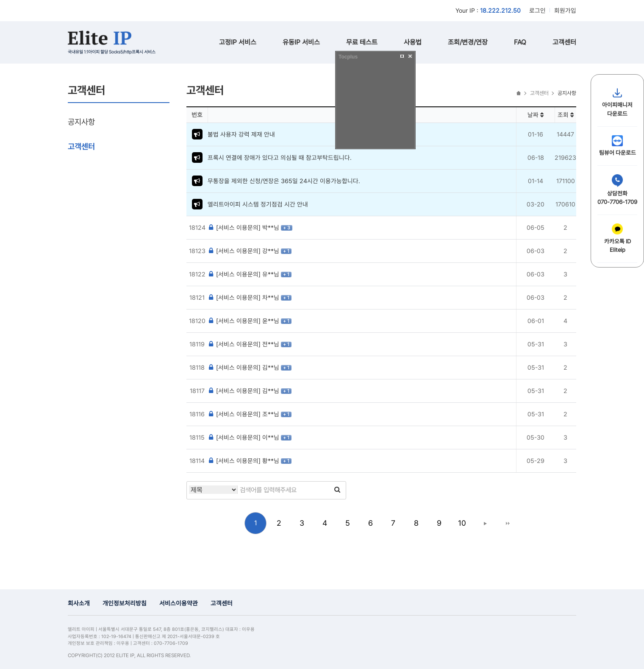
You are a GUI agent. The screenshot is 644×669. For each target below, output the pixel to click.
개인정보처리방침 (125, 603)
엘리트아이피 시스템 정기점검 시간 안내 (258, 204)
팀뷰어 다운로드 (618, 146)
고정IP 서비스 (238, 42)
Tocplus (348, 57)
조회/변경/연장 (468, 42)
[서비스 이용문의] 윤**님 (244, 321)
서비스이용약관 (179, 603)
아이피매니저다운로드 (617, 102)
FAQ (520, 42)
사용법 (413, 42)
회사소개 (79, 603)
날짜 (536, 115)
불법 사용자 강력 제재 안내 (241, 134)
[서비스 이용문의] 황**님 (244, 461)
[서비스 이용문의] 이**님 (244, 437)
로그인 (537, 10)
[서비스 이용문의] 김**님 (244, 367)
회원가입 (565, 10)
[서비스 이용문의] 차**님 (244, 297)
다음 (485, 523)
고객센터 (564, 42)
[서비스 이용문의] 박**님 (244, 227)
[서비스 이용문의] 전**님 (244, 344)
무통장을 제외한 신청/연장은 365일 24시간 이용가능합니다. (284, 181)
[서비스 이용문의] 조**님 (244, 414)
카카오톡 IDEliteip (618, 238)
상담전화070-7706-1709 (617, 190)
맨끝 (508, 523)
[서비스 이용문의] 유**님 (244, 274)
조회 (566, 115)
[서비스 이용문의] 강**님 (244, 251)
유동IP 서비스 (301, 42)
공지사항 (81, 122)
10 (462, 523)
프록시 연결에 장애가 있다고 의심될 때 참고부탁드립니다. (280, 157)
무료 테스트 (362, 42)
